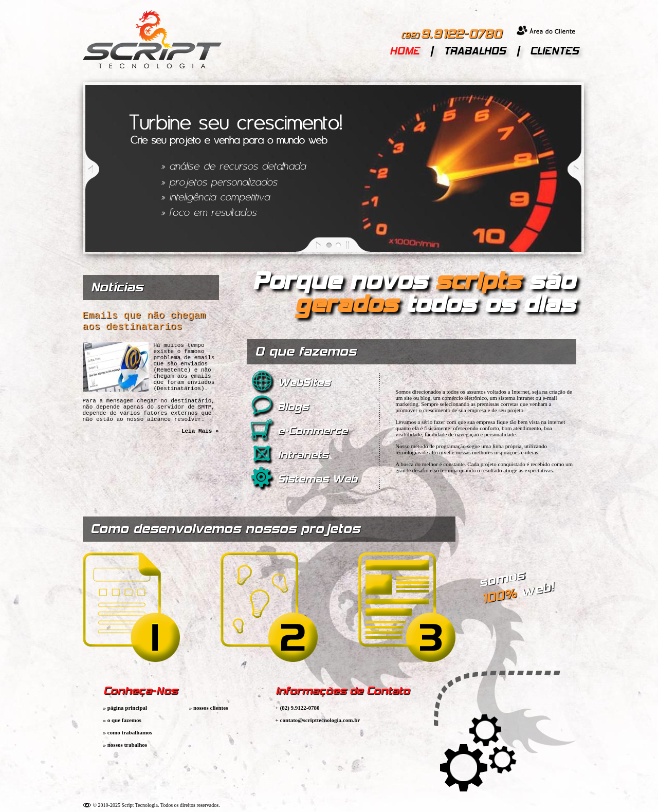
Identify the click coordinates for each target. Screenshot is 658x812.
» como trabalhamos (128, 732)
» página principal (125, 708)
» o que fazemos (122, 720)
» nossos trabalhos (125, 745)
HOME (405, 51)
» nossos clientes (209, 708)
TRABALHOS (475, 51)
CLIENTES (554, 51)
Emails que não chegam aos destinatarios (147, 323)
